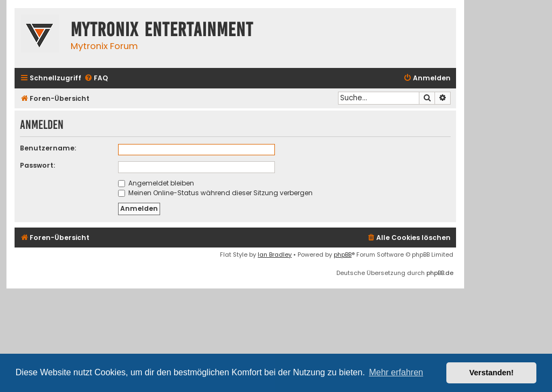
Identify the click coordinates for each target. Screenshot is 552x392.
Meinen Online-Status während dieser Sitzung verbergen (215, 193)
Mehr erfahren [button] (396, 372)
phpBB (343, 255)
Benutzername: (48, 148)
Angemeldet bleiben (156, 183)
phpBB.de (440, 273)
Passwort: (37, 165)
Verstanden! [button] (492, 373)
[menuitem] (96, 78)
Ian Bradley (275, 255)
